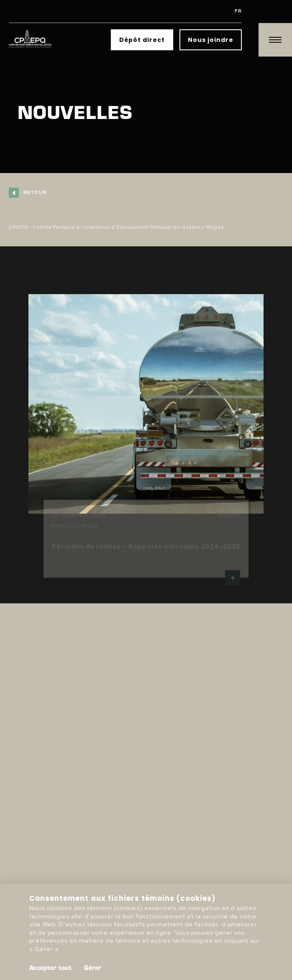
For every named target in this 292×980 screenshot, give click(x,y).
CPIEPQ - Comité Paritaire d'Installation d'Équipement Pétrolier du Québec (105, 227)
